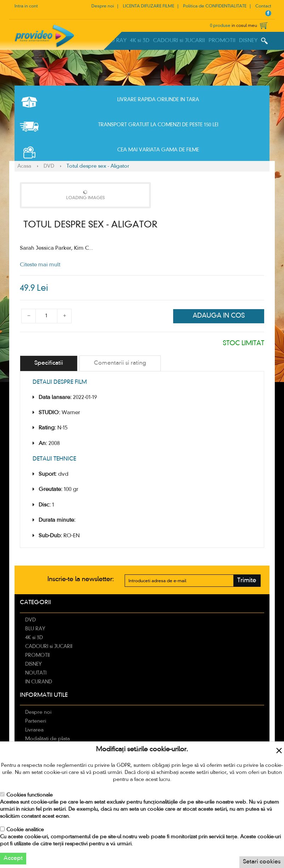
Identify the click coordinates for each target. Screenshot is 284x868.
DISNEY (248, 41)
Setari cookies (262, 862)
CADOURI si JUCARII (179, 41)
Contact (263, 6)
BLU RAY (116, 41)
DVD (49, 166)
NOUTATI (36, 673)
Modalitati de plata (47, 739)
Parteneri (36, 721)
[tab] (49, 363)
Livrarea (34, 730)
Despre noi (103, 6)
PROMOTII (222, 41)
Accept (13, 858)
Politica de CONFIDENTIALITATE (215, 6)
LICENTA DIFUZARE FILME (149, 6)
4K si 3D (140, 41)
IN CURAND (39, 682)
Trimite (247, 581)
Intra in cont (26, 6)
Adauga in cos (219, 316)
